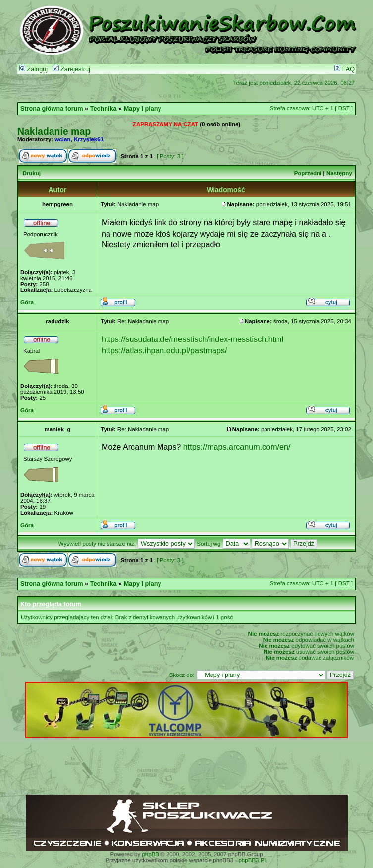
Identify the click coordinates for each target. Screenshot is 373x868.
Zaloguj (33, 69)
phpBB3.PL (253, 860)
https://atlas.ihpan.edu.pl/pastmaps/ (164, 350)
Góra (27, 302)
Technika (104, 109)
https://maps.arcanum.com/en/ (237, 447)
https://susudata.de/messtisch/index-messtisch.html (192, 339)
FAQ (345, 69)
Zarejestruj (72, 69)
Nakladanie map (54, 131)
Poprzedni (308, 173)
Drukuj (31, 173)
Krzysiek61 (89, 139)
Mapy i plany (143, 109)
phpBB (150, 854)
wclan (63, 139)
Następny (339, 173)
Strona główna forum (52, 109)
